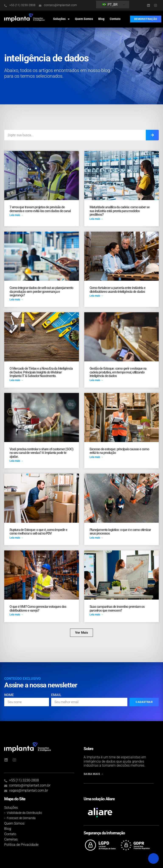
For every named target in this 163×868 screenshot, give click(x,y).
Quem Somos (84, 19)
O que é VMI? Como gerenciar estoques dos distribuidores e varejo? (38, 609)
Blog (101, 19)
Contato (115, 19)
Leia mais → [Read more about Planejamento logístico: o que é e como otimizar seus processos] (96, 538)
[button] (81, 633)
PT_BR (110, 5)
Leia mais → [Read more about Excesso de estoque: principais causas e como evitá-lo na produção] (96, 457)
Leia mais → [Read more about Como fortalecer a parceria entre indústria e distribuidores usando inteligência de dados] (96, 296)
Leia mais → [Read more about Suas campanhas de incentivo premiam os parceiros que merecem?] (96, 615)
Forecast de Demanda (21, 818)
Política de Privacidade (21, 845)
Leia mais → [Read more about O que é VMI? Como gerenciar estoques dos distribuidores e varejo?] (16, 615)
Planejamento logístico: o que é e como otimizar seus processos (120, 532)
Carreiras (11, 839)
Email (56, 695)
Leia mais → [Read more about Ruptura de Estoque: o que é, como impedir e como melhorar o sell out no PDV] (16, 538)
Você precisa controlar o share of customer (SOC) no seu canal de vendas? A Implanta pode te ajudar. (41, 453)
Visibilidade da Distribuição (24, 813)
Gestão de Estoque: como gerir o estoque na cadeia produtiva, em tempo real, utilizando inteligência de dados (118, 372)
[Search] (152, 135)
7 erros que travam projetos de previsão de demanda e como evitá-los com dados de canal (40, 209)
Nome (9, 695)
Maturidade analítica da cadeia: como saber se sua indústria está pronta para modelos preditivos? (120, 211)
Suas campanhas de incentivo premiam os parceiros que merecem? (117, 609)
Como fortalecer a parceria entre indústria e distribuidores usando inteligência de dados (117, 290)
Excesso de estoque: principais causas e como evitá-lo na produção (119, 451)
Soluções (61, 19)
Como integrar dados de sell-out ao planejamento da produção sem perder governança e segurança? (41, 292)
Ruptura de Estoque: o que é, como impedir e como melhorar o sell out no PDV (38, 532)
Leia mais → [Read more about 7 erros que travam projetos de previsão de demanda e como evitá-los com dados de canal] (16, 215)
